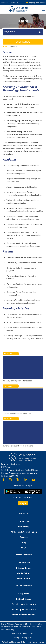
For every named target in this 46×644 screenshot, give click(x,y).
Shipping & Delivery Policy (22, 638)
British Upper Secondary (24, 609)
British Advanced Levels (24, 615)
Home (5, 47)
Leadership (24, 527)
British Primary (24, 599)
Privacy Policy (28, 633)
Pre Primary (24, 563)
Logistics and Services (36, 642)
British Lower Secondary (24, 604)
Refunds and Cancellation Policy (14, 642)
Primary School (24, 568)
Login (23, 503)
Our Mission (24, 521)
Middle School (24, 573)
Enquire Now (23, 42)
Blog (24, 542)
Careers (24, 537)
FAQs (24, 548)
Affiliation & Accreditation (24, 532)
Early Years (24, 594)
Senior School (24, 578)
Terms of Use (16, 633)
